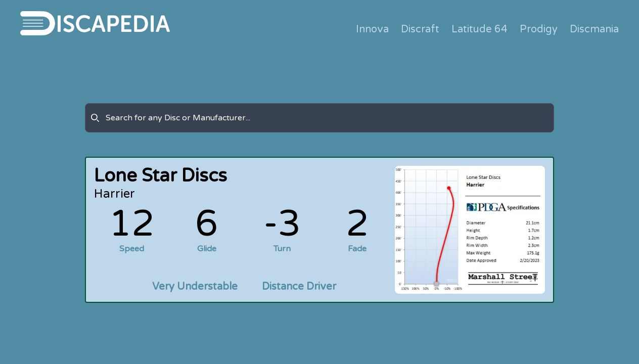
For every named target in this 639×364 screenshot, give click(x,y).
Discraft (420, 29)
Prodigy (539, 29)
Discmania (594, 29)
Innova (372, 29)
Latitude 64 (480, 29)
